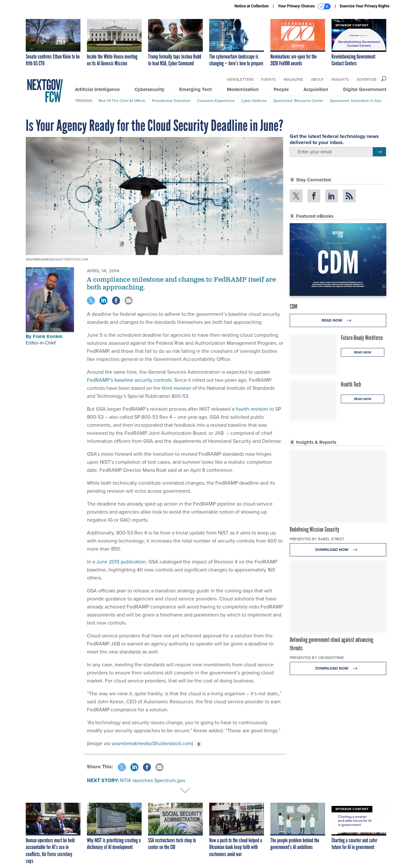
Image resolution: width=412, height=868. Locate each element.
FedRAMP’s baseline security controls (129, 380)
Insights (340, 79)
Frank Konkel (47, 336)
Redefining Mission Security (314, 529)
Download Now (338, 550)
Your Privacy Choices (304, 6)
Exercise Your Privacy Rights (365, 6)
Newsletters (240, 79)
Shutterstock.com (172, 743)
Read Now (338, 320)
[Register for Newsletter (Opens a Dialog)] (379, 152)
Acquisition (316, 89)
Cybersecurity (150, 89)
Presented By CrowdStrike (317, 658)
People (281, 89)
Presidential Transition (171, 101)
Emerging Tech (196, 89)
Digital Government (365, 89)
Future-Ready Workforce (362, 338)
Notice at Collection (251, 6)
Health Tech (351, 384)
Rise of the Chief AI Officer (122, 101)
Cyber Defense (254, 101)
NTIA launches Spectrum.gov (153, 780)
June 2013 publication (121, 562)
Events (269, 79)
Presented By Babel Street (317, 539)
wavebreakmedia (131, 743)
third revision (177, 388)
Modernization (243, 89)
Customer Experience (216, 101)
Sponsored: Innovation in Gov (356, 101)
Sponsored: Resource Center (298, 101)
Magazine (293, 79)
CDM (294, 306)
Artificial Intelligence (97, 89)
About (317, 79)
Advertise (367, 79)
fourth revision (252, 409)
